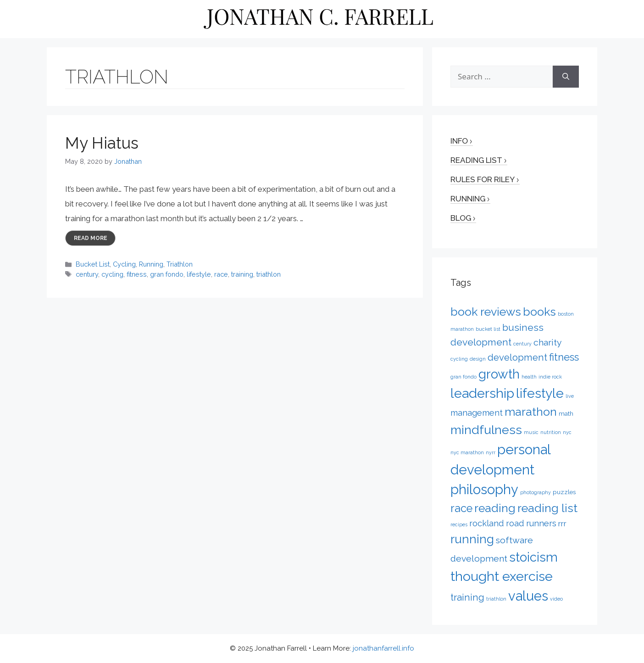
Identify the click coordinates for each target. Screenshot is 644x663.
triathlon (269, 274)
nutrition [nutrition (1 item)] (551, 432)
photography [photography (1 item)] (536, 492)
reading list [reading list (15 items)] (547, 508)
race (221, 274)
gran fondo (167, 274)
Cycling (124, 264)
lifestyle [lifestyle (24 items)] (540, 393)
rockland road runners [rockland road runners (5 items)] (513, 523)
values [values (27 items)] (528, 596)
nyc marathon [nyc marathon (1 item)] (467, 452)
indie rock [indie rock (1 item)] (550, 377)
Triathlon (180, 264)
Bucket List (93, 264)
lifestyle (199, 274)
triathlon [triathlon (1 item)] (496, 599)
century (87, 274)
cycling (112, 274)
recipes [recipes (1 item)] (459, 524)
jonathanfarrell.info (383, 648)
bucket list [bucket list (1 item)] (488, 329)
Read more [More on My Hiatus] (91, 238)
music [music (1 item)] (531, 432)
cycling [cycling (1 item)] (459, 359)
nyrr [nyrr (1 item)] (491, 452)
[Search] (566, 77)
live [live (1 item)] (570, 396)
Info (459, 141)
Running (151, 264)
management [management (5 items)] (477, 413)
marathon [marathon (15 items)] (531, 412)
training (242, 274)
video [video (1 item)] (556, 599)
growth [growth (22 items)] (499, 374)
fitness (137, 274)
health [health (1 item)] (529, 377)
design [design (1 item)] (478, 359)
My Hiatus (102, 143)
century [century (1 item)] (522, 344)
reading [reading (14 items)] (495, 508)
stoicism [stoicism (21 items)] (533, 557)
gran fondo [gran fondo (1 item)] (464, 377)
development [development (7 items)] (517, 357)
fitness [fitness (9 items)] (564, 357)
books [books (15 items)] (539, 312)
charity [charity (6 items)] (548, 343)
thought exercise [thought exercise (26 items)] (502, 576)
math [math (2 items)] (566, 413)
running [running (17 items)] (472, 539)
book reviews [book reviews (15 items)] (486, 312)
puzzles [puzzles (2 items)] (564, 492)
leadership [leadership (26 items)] (482, 393)
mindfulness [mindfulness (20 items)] (486, 430)
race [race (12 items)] (461, 508)
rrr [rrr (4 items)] (562, 524)
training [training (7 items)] (467, 597)
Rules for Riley (483, 179)
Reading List (476, 160)
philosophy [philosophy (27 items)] (484, 490)
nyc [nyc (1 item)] (567, 432)
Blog (461, 218)
